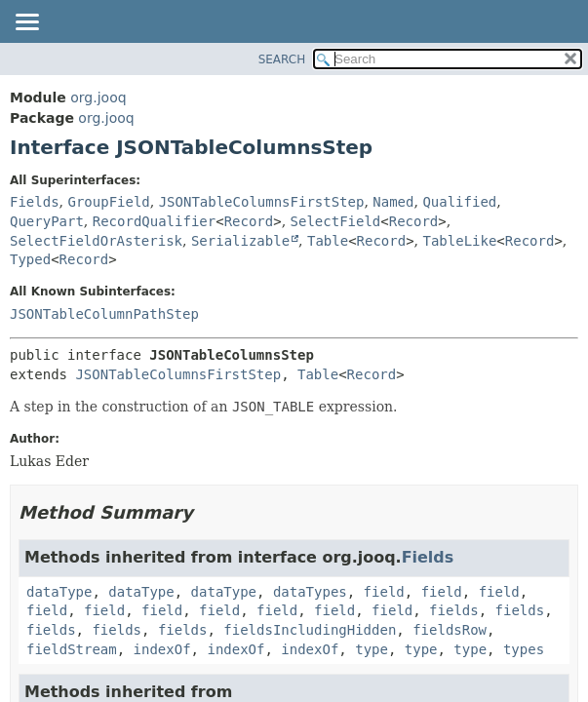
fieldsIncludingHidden (310, 630)
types (524, 649)
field (384, 592)
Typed (30, 259)
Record (249, 221)
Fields (35, 202)
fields (454, 610)
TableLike (460, 241)
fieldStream (72, 649)
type (372, 649)
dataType (59, 592)
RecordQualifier (154, 221)
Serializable (240, 241)
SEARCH (282, 59)
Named (393, 202)
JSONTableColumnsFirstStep (262, 202)
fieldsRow (450, 630)
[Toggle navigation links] (26, 23)
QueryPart (47, 221)
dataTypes (310, 592)
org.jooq (98, 97)
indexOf (162, 649)
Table (328, 241)
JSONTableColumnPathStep (104, 314)
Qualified (459, 202)
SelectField (336, 221)
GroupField (108, 202)
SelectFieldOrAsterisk (96, 241)
